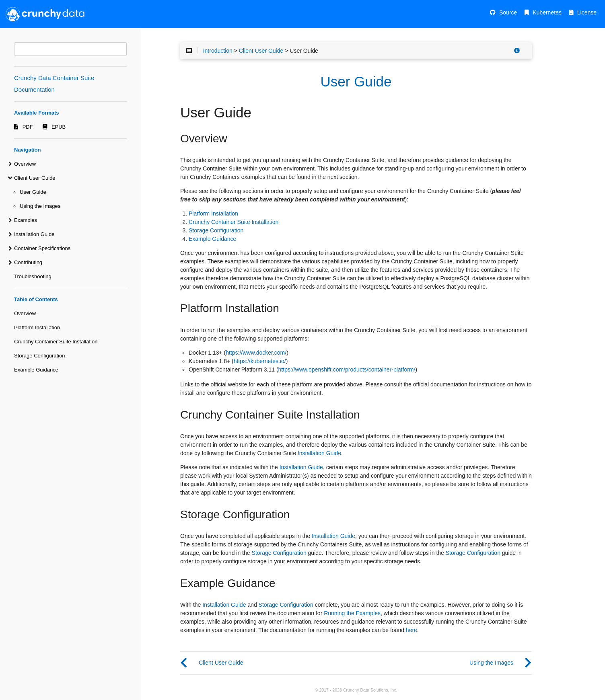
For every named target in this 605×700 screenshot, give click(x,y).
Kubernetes (547, 12)
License (587, 12)
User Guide (33, 192)
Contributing (28, 262)
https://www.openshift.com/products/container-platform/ (347, 370)
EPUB (59, 127)
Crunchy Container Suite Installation (56, 342)
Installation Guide (34, 234)
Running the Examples (352, 613)
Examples (26, 220)
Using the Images (40, 206)
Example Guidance (36, 370)
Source (508, 12)
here (412, 630)
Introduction (218, 51)
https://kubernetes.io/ (260, 361)
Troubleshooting (33, 276)
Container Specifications (42, 248)
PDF (28, 127)
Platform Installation (37, 327)
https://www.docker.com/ (256, 353)
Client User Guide (35, 178)
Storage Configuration (39, 356)
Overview (25, 164)
